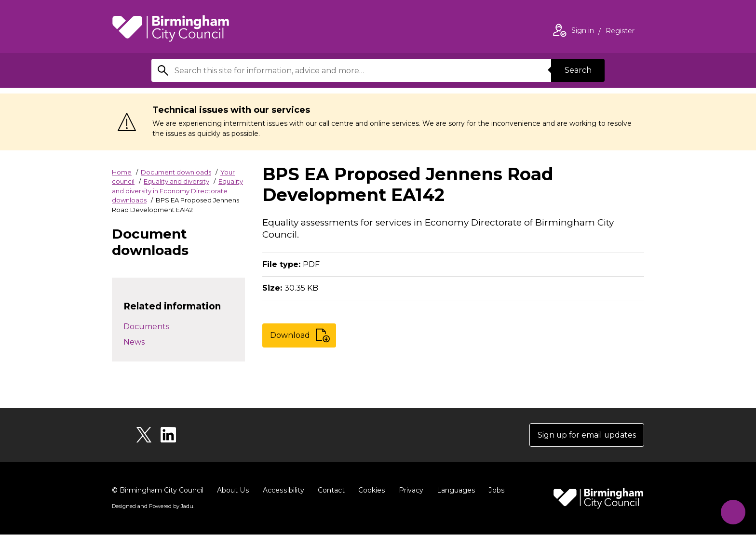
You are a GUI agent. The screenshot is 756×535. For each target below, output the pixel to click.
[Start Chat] (732, 511)
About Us (233, 491)
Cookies (370, 491)
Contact (329, 491)
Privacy (409, 491)
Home (122, 172)
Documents (146, 327)
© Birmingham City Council (158, 491)
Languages (453, 491)
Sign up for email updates (586, 435)
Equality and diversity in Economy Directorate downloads (177, 191)
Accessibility (282, 491)
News (134, 342)
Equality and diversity (176, 181)
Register (620, 32)
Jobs (494, 491)
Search (578, 70)
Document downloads (176, 172)
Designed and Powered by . (153, 507)
